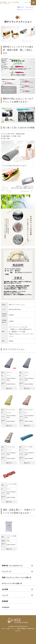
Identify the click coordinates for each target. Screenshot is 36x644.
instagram (6, 607)
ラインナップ (7, 572)
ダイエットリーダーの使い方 (12, 583)
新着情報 (5, 601)
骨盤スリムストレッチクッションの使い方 (17, 577)
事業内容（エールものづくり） (13, 566)
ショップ (5, 595)
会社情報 (5, 589)
